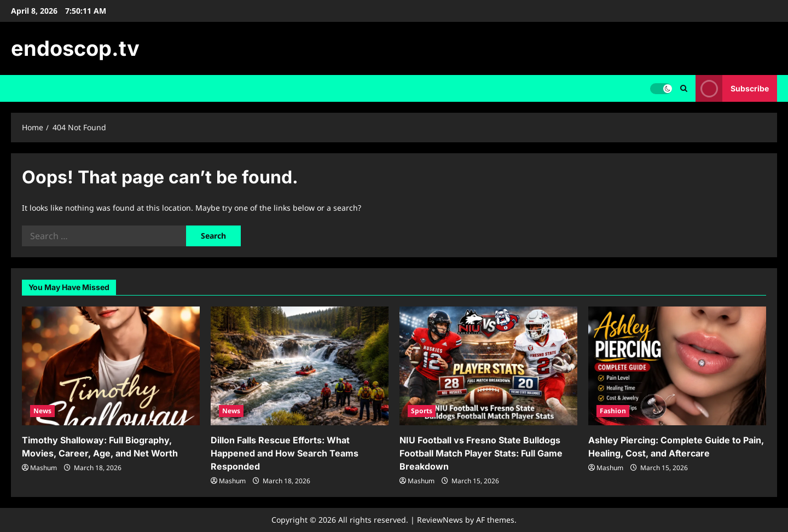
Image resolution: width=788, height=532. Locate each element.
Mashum (44, 468)
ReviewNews (440, 520)
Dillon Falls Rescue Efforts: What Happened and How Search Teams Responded (285, 453)
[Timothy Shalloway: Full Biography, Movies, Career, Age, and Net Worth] (111, 366)
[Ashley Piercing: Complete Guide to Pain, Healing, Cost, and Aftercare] (677, 366)
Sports (422, 411)
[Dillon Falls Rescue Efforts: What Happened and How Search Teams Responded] (300, 366)
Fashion (613, 411)
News (42, 411)
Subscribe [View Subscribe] (732, 88)
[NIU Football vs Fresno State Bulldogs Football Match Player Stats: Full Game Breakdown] (488, 366)
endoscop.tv (75, 48)
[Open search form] (684, 88)
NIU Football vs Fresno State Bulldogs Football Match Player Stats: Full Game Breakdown (481, 453)
